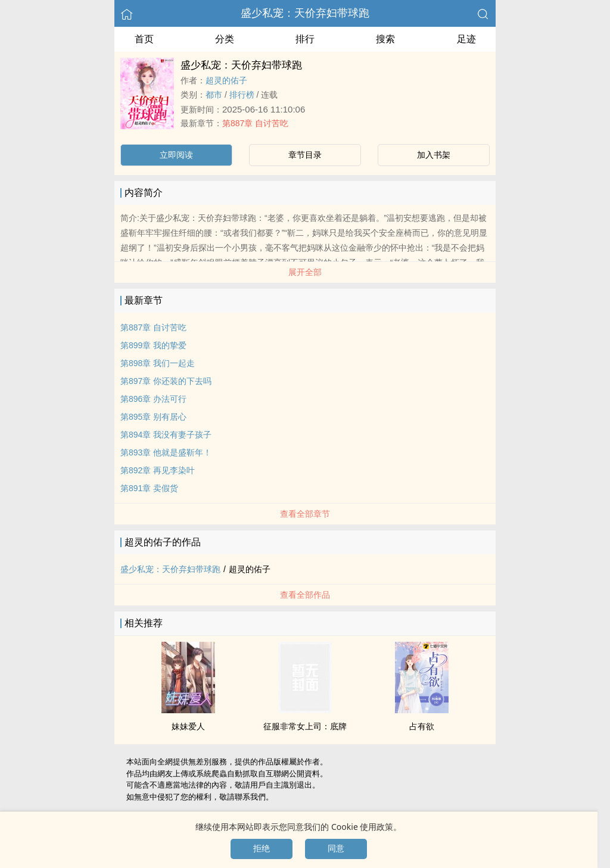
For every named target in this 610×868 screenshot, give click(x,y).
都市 (214, 95)
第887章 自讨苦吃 (255, 123)
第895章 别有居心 (153, 417)
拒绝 (262, 848)
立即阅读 (176, 155)
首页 (144, 39)
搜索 (385, 39)
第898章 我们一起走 (158, 363)
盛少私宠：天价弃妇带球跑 (305, 13)
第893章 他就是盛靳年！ (166, 452)
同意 (336, 848)
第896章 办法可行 (153, 399)
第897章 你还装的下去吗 (166, 381)
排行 (305, 39)
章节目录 (305, 155)
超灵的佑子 (226, 80)
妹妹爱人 (188, 726)
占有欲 (422, 726)
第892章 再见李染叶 (158, 470)
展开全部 (305, 272)
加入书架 (434, 155)
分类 (225, 39)
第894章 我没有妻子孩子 (166, 435)
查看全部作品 (305, 595)
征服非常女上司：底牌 (305, 726)
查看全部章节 (305, 514)
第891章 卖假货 (149, 488)
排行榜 (242, 95)
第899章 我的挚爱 (153, 345)
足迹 (466, 39)
